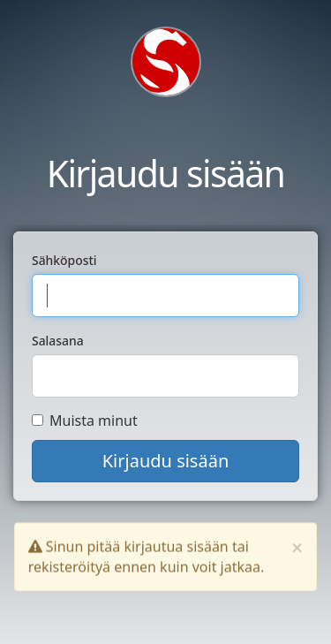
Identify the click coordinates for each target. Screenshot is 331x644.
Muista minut (85, 420)
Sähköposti (64, 260)
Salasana (58, 341)
